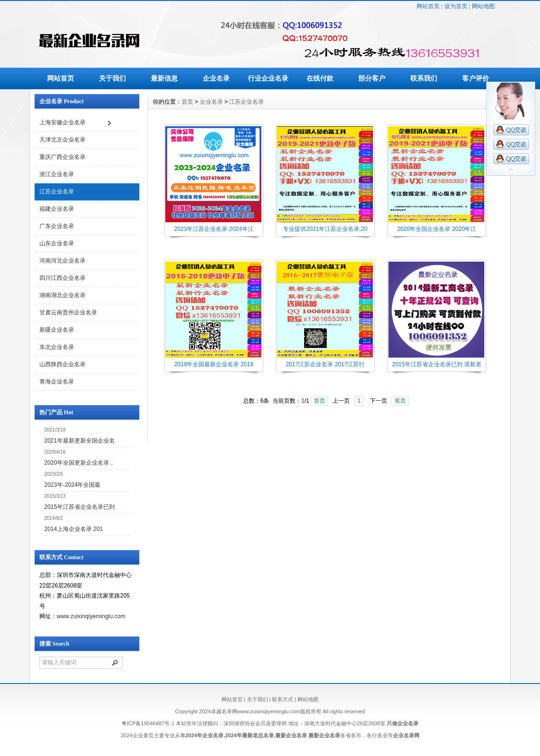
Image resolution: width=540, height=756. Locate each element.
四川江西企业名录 (62, 278)
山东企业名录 (57, 243)
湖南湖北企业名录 (62, 295)
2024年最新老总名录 (249, 735)
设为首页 (456, 6)
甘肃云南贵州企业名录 (68, 312)
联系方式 (282, 699)
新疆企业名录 (57, 330)
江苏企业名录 (57, 192)
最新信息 (164, 78)
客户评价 (476, 78)
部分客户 (372, 78)
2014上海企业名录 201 (74, 529)
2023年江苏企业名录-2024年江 (214, 229)
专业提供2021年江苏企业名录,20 (325, 229)
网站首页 (428, 6)
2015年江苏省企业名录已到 (80, 507)
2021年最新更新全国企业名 (80, 441)
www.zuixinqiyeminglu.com (91, 616)
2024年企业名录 (204, 735)
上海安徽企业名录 (62, 122)
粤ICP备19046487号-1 (148, 723)
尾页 (400, 401)
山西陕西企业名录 (62, 364)
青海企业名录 (57, 382)
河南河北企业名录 (62, 261)
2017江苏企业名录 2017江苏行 (325, 364)
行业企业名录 (268, 78)
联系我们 (424, 78)
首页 (187, 102)
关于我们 (112, 78)
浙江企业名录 (57, 174)
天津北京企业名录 (62, 140)
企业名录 (216, 78)
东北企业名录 (57, 347)
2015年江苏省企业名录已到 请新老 (437, 364)
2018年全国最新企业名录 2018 (214, 364)
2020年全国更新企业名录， (80, 463)
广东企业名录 (57, 226)
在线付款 (320, 78)
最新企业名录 (291, 735)
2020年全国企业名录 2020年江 (437, 229)
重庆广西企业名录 (62, 157)
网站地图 (483, 6)
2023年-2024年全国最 (72, 485)
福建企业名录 (57, 209)
